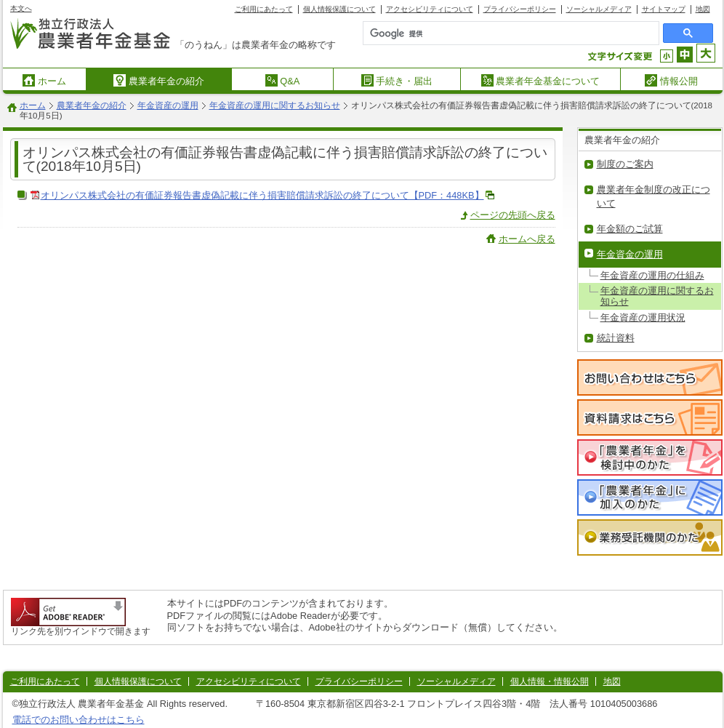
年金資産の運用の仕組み (652, 275)
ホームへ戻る (527, 239)
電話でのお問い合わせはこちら (79, 720)
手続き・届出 (397, 80)
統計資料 (616, 338)
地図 (703, 9)
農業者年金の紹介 (159, 80)
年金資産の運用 (168, 105)
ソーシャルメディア (599, 9)
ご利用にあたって (264, 9)
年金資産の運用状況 (643, 317)
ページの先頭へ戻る (513, 215)
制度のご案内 (625, 164)
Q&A (283, 80)
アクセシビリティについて (430, 9)
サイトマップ (664, 9)
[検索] (479, 33)
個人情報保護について (339, 9)
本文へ (21, 8)
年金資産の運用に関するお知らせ (275, 105)
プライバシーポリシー (520, 9)
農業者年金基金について (541, 80)
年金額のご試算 (630, 229)
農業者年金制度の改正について (653, 196)
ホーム (44, 80)
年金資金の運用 (630, 254)
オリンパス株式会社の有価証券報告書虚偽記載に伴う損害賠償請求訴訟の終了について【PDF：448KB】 (262, 195)
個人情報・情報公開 (550, 681)
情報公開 (671, 80)
